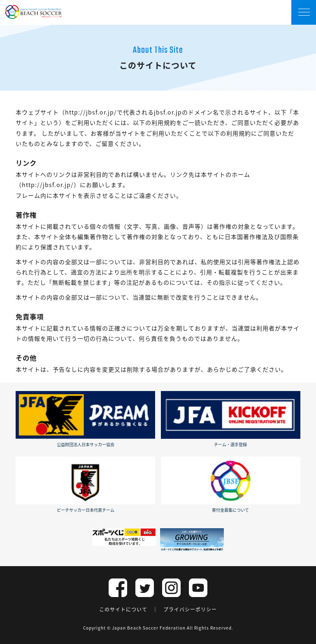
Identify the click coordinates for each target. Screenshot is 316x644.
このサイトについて (123, 609)
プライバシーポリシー (190, 609)
